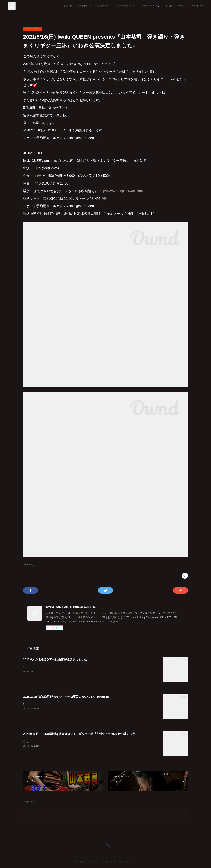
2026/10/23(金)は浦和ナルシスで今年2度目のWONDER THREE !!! (66, 697)
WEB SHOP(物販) (151, 6)
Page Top (105, 845)
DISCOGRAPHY (126, 6)
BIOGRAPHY (104, 6)
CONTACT (197, 6)
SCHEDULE (84, 6)
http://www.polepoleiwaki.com (121, 191)
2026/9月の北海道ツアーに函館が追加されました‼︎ (56, 659)
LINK (169, 6)
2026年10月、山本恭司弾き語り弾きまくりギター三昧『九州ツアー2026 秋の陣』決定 (79, 734)
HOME (68, 6)
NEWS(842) (29, 565)
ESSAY (182, 6)
